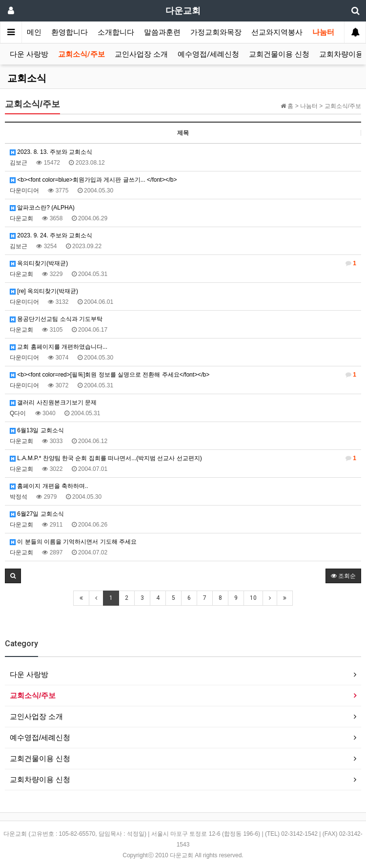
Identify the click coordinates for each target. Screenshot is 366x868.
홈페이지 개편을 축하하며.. (49, 486)
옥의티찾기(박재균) (183, 263)
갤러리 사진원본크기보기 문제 (53, 402)
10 (253, 598)
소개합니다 (116, 32)
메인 (34, 32)
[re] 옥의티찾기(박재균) (44, 291)
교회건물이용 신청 (279, 54)
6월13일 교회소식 (37, 430)
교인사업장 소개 (141, 54)
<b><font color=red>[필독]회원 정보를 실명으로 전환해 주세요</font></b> (183, 375)
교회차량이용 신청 (40, 779)
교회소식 (27, 78)
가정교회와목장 (216, 32)
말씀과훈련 (162, 32)
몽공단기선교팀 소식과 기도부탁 (56, 319)
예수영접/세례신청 (208, 54)
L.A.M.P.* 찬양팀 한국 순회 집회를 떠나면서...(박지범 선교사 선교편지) (183, 458)
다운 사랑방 (29, 54)
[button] (13, 576)
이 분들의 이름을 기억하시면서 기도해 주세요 (73, 542)
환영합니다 (70, 32)
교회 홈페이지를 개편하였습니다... (59, 347)
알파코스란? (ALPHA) (42, 208)
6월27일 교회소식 (37, 514)
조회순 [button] (343, 576)
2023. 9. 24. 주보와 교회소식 (51, 235)
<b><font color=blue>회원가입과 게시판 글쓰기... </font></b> (93, 180)
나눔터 (323, 32)
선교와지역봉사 (277, 32)
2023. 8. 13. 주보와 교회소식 (51, 152)
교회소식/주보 (81, 54)
